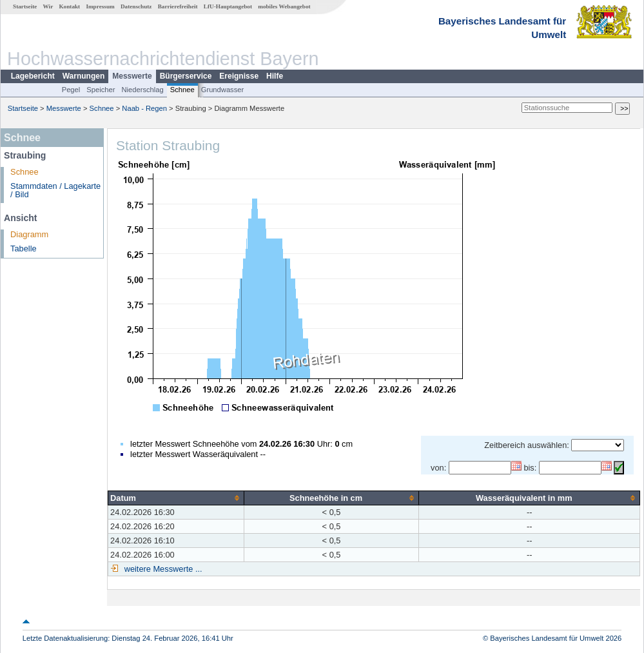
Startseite (25, 6)
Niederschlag (142, 90)
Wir (48, 6)
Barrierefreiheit (178, 6)
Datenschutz (136, 6)
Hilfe (275, 76)
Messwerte (132, 76)
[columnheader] (176, 498)
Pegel (71, 90)
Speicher (101, 90)
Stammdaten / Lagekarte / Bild (55, 190)
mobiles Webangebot (284, 6)
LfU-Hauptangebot (228, 6)
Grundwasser (223, 90)
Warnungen (84, 76)
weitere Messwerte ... (162, 569)
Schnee (182, 90)
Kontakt (69, 6)
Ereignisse (239, 76)
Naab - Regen (144, 108)
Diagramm (29, 234)
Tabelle (24, 249)
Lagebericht (33, 76)
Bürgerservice (186, 76)
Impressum (100, 6)
